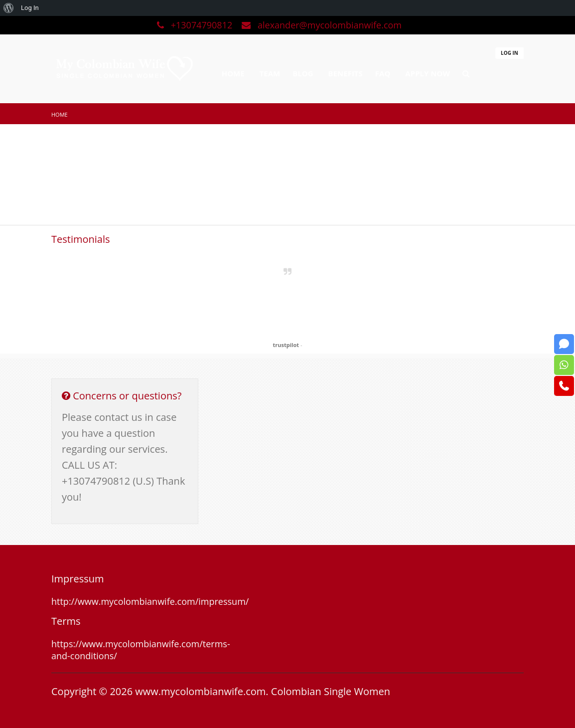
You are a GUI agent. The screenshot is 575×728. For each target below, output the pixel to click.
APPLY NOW (428, 73)
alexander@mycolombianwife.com (322, 25)
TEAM (270, 73)
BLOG (303, 73)
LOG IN (509, 53)
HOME (233, 73)
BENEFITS (346, 73)
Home (60, 114)
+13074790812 (196, 25)
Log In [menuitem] (30, 8)
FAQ (383, 73)
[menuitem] (9, 8)
